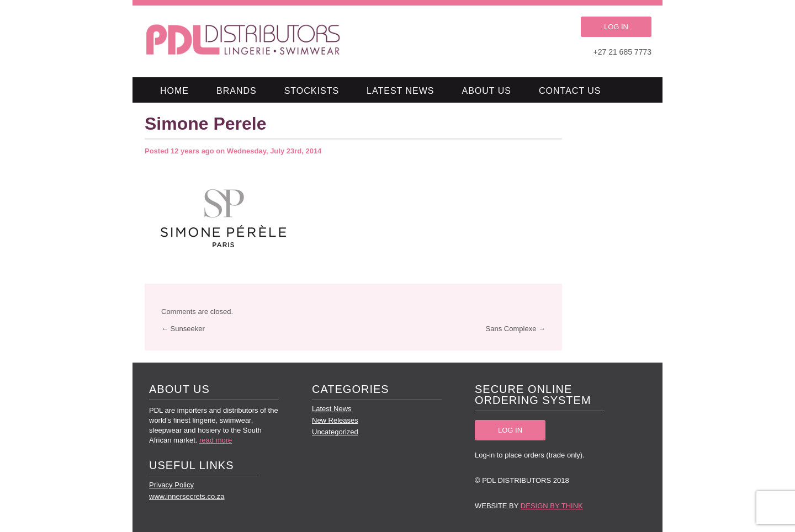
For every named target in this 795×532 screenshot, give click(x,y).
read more (216, 440)
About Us (487, 91)
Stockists (312, 91)
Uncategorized (335, 432)
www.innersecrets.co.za (187, 496)
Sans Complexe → (516, 329)
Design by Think (552, 506)
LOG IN (616, 27)
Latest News (400, 91)
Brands (237, 91)
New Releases (335, 420)
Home (174, 91)
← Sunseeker (183, 329)
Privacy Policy (171, 485)
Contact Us (570, 91)
